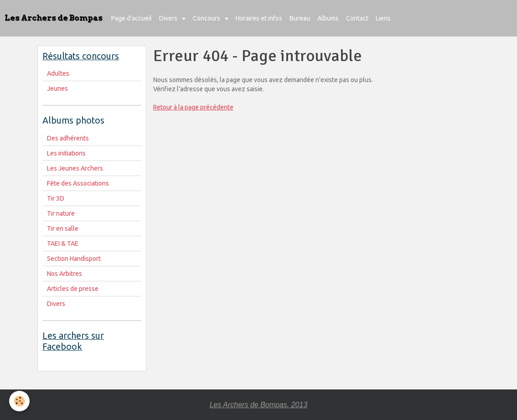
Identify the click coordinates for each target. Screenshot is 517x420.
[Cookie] (19, 401)
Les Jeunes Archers (75, 168)
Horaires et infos (259, 18)
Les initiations (66, 153)
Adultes (58, 73)
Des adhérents (68, 138)
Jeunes (57, 88)
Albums (328, 18)
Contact (357, 18)
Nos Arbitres (65, 274)
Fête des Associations (78, 183)
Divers (169, 18)
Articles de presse (73, 289)
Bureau (300, 18)
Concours (207, 18)
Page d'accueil (132, 18)
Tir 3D (56, 198)
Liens (383, 18)
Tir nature (61, 213)
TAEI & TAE (63, 244)
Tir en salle (63, 228)
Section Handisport (74, 259)
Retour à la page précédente (193, 107)
